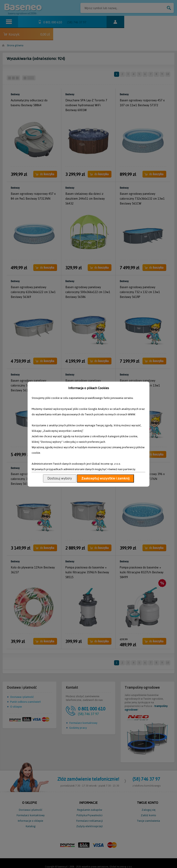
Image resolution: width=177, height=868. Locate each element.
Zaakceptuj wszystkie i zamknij (105, 478)
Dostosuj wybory (60, 478)
